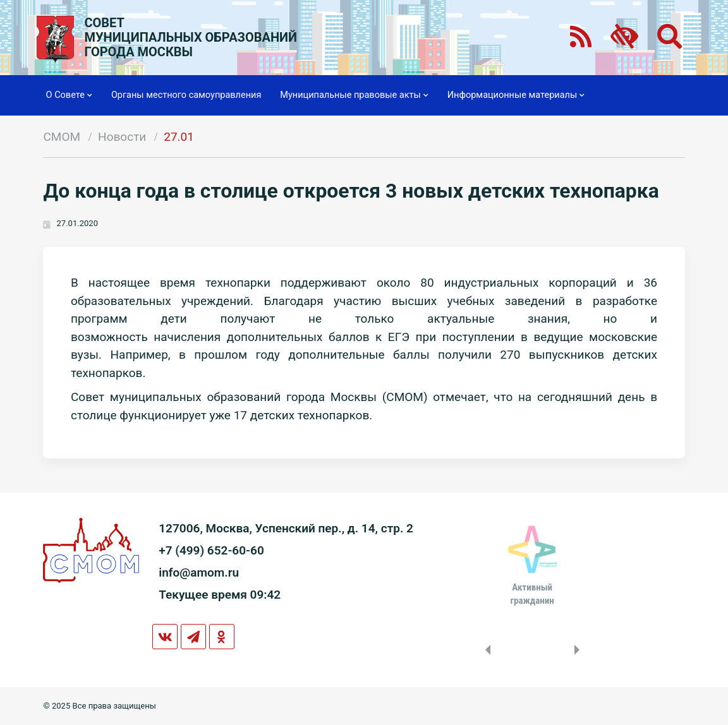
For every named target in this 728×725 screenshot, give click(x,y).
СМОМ (62, 137)
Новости (122, 137)
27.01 (179, 137)
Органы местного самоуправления (186, 95)
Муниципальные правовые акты (354, 95)
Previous (485, 650)
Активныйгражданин (532, 594)
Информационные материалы (516, 95)
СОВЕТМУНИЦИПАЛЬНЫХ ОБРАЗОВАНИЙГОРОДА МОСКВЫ (191, 38)
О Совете (69, 95)
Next (579, 650)
